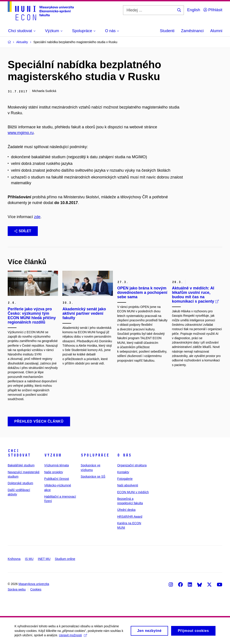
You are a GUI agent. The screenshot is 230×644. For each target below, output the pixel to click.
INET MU (44, 559)
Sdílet (23, 231)
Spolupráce (95, 455)
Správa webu (17, 589)
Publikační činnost (57, 479)
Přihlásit (213, 10)
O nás (124, 455)
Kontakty (123, 472)
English (194, 10)
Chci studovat (19, 453)
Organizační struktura (132, 465)
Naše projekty (54, 472)
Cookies (36, 589)
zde (37, 217)
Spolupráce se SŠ (93, 477)
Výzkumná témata (56, 465)
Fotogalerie (125, 479)
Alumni (216, 31)
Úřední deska (126, 510)
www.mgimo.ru (21, 133)
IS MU (29, 559)
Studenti (167, 31)
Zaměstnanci (192, 31)
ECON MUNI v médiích (133, 492)
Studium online (65, 559)
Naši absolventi (128, 485)
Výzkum (53, 455)
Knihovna (14, 559)
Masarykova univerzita (34, 584)
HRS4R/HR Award (130, 517)
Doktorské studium (20, 483)
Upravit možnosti (74, 636)
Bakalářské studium (21, 465)
